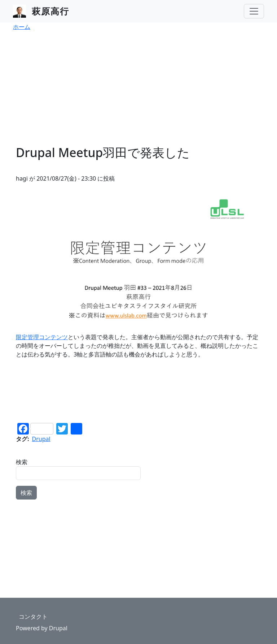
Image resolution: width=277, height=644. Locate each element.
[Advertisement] (138, 91)
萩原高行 (50, 11)
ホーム (22, 27)
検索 (22, 462)
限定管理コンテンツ (42, 337)
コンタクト (33, 617)
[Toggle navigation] (254, 11)
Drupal (41, 439)
